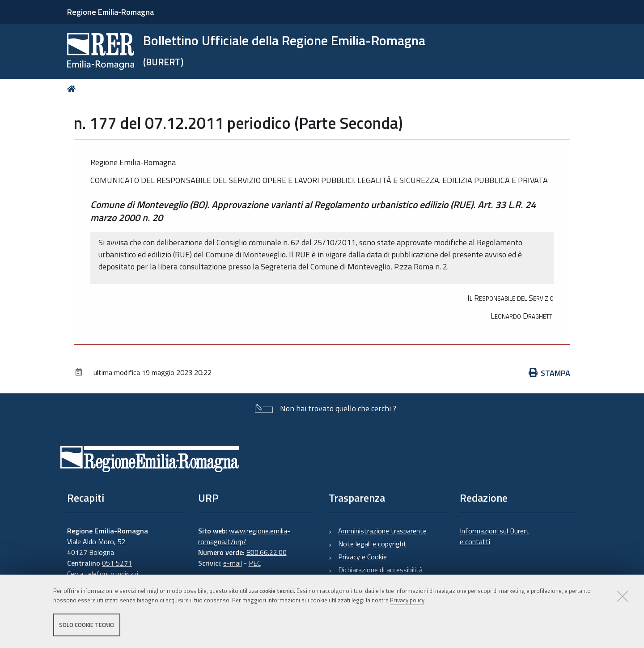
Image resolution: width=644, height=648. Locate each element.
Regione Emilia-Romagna (110, 12)
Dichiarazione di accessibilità (380, 570)
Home (73, 89)
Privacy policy (407, 600)
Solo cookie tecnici (87, 625)
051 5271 (117, 563)
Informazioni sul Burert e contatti (494, 536)
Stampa (550, 373)
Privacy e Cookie (362, 557)
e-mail (233, 563)
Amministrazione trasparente (382, 531)
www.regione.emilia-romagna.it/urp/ (244, 536)
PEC (255, 563)
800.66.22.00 (267, 552)
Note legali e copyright (372, 544)
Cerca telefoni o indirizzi (103, 574)
